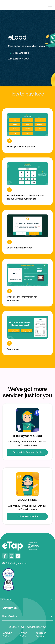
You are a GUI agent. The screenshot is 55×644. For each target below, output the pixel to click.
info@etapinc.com (17, 563)
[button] (49, 5)
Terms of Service (41, 635)
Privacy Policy (24, 635)
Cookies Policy (7, 635)
